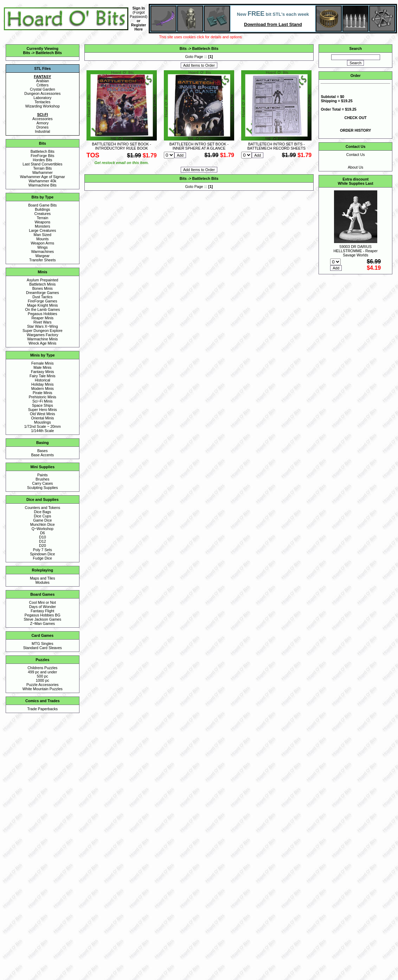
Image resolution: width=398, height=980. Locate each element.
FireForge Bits (42, 156)
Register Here (139, 27)
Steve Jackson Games (42, 619)
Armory (43, 123)
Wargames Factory (43, 335)
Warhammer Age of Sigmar (43, 177)
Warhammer (43, 172)
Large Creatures (42, 230)
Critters (43, 85)
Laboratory (42, 98)
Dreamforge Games (43, 293)
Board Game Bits (42, 205)
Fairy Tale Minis (43, 376)
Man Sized (43, 235)
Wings (43, 247)
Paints (43, 475)
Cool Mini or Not (43, 602)
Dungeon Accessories (42, 93)
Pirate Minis (43, 393)
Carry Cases (42, 483)
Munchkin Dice (43, 524)
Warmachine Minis (42, 339)
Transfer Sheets (42, 260)
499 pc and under (42, 672)
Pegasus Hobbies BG (43, 615)
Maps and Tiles (43, 578)
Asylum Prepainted (42, 280)
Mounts (42, 239)
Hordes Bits (42, 160)
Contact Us (356, 155)
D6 (43, 533)
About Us (355, 167)
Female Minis (42, 363)
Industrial (42, 131)
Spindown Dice (42, 554)
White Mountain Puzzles (43, 689)
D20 (43, 545)
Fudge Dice (43, 558)
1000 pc (43, 680)
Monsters (43, 226)
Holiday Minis (42, 384)
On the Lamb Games (42, 309)
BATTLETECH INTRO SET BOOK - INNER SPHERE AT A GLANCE (199, 146)
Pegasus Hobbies (43, 314)
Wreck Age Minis (42, 343)
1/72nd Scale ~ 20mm (43, 426)
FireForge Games (43, 301)
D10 (43, 537)
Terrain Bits (42, 168)
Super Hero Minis (43, 410)
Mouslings (43, 422)
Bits (27, 53)
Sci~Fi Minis (43, 401)
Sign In (139, 8)
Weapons (42, 222)
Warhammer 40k (43, 181)
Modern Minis (43, 388)
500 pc (43, 676)
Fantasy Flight (42, 611)
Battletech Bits (49, 53)
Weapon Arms (42, 243)
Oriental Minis (42, 418)
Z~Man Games (42, 623)
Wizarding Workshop (43, 106)
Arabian (42, 81)
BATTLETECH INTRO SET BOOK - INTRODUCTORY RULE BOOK (122, 146)
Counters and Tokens (43, 508)
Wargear (43, 256)
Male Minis (42, 367)
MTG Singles (43, 643)
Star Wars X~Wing (43, 326)
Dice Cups (42, 516)
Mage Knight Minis (43, 305)
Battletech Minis (42, 284)
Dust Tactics (42, 297)
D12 (43, 541)
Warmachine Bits (43, 185)
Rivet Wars (43, 322)
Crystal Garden (43, 89)
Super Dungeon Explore (43, 331)
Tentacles (42, 102)
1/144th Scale (42, 431)
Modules (43, 582)
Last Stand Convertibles (42, 164)
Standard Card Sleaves (43, 648)
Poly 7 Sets (43, 550)
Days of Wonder (43, 607)
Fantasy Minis (43, 372)
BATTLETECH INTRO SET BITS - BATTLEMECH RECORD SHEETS (276, 146)
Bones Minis (43, 288)
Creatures (42, 214)
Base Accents (43, 455)
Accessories (42, 119)
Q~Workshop (43, 529)
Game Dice (42, 520)
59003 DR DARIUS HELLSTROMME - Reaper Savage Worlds (355, 251)
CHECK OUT (356, 118)
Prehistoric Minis (43, 397)
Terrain (43, 218)
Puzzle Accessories (43, 685)
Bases (43, 451)
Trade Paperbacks (42, 709)
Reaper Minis (42, 318)
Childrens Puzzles (42, 668)
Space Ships (43, 405)
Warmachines (42, 251)
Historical (43, 380)
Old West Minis (42, 414)
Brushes (42, 479)
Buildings (42, 209)
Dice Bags (43, 512)
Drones (43, 127)
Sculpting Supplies (43, 488)
